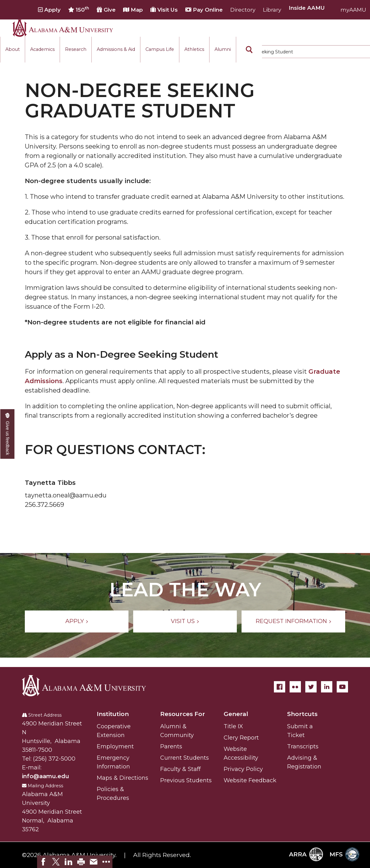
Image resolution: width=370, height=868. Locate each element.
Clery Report (241, 738)
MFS (344, 854)
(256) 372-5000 (54, 759)
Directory (243, 10)
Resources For (183, 714)
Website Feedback (250, 780)
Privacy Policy (243, 769)
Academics (42, 49)
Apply (49, 10)
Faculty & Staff (180, 769)
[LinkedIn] (327, 687)
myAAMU (353, 10)
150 (79, 9)
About (13, 49)
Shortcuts (302, 714)
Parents (171, 746)
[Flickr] (295, 687)
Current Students (185, 758)
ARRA (306, 854)
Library (272, 10)
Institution (113, 714)
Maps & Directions (122, 778)
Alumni (223, 49)
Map (133, 10)
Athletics (194, 49)
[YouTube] (342, 687)
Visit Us (164, 10)
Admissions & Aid (116, 49)
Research (76, 49)
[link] (43, 862)
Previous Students (186, 780)
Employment (115, 746)
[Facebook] (280, 687)
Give (106, 10)
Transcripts (303, 746)
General (236, 714)
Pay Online (204, 10)
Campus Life (160, 49)
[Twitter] (311, 687)
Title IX (233, 726)
